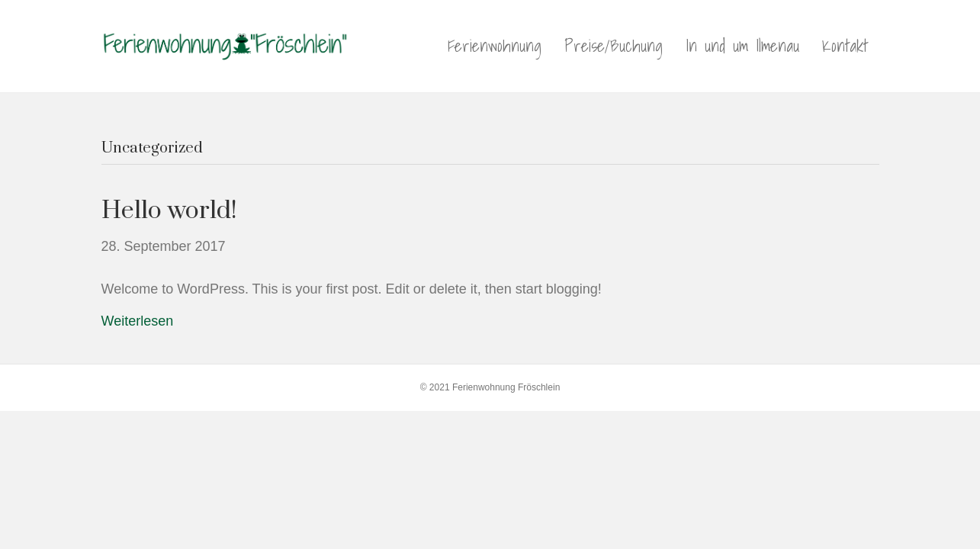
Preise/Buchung (614, 45)
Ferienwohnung (495, 45)
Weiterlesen (138, 321)
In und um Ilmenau (742, 45)
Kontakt (845, 45)
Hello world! (169, 211)
